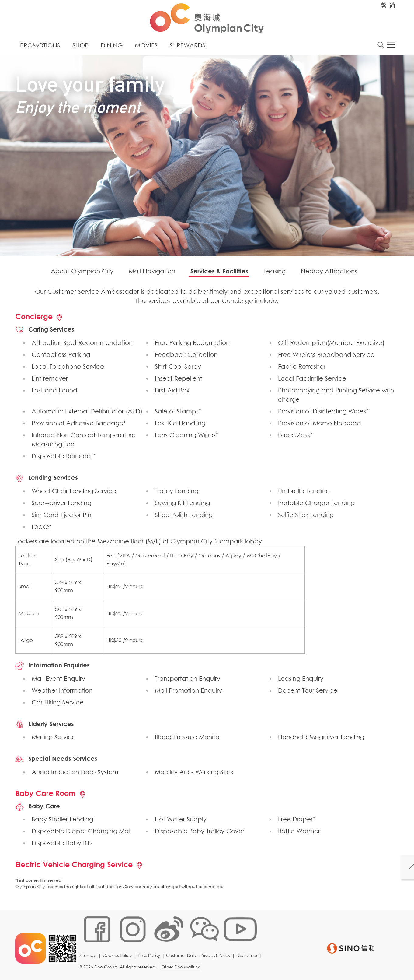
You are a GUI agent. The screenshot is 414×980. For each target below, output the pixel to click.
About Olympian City (82, 273)
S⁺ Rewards (188, 47)
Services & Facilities (219, 273)
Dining (112, 47)
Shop (80, 47)
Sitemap (90, 960)
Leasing (275, 273)
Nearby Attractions (329, 273)
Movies (146, 47)
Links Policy (151, 960)
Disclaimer (249, 960)
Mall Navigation (152, 273)
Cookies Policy (119, 960)
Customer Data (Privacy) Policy (200, 960)
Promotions (40, 47)
